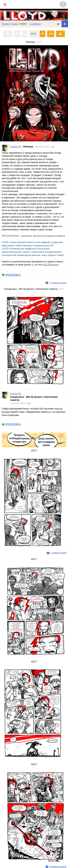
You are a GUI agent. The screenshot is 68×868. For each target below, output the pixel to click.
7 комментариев (58, 283)
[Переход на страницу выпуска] (34, 93)
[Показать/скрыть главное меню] (5, 4)
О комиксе (35, 24)
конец (15, 24)
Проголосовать (13, 275)
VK (33, 265)
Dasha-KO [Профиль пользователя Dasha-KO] (16, 146)
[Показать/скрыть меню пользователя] (63, 4)
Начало (6, 24)
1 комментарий (58, 553)
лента (23, 24)
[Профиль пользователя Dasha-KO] (5, 148)
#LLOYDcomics (51, 265)
